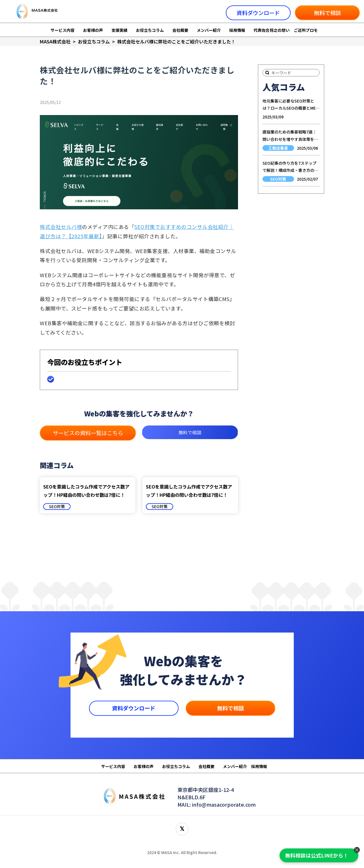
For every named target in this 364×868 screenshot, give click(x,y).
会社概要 (180, 30)
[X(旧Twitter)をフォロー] (182, 829)
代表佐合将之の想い (272, 30)
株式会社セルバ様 (61, 227)
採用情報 (237, 30)
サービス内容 (63, 30)
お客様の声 (93, 30)
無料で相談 (327, 13)
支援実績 (119, 30)
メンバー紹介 (209, 30)
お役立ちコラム (150, 30)
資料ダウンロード (258, 13)
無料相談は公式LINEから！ (317, 855)
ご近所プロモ (306, 30)
